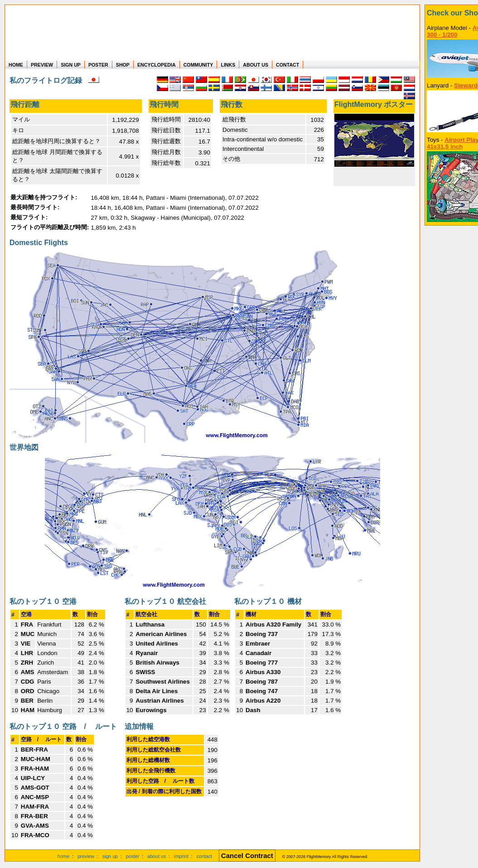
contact (204, 856)
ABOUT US (256, 65)
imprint (181, 856)
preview (86, 856)
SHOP (123, 65)
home (64, 856)
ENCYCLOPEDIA (157, 65)
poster (133, 856)
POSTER (98, 65)
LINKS (228, 65)
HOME (16, 65)
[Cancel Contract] (247, 856)
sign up (110, 856)
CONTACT (287, 65)
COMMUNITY (198, 65)
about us (157, 856)
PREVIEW (42, 65)
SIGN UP (71, 65)
